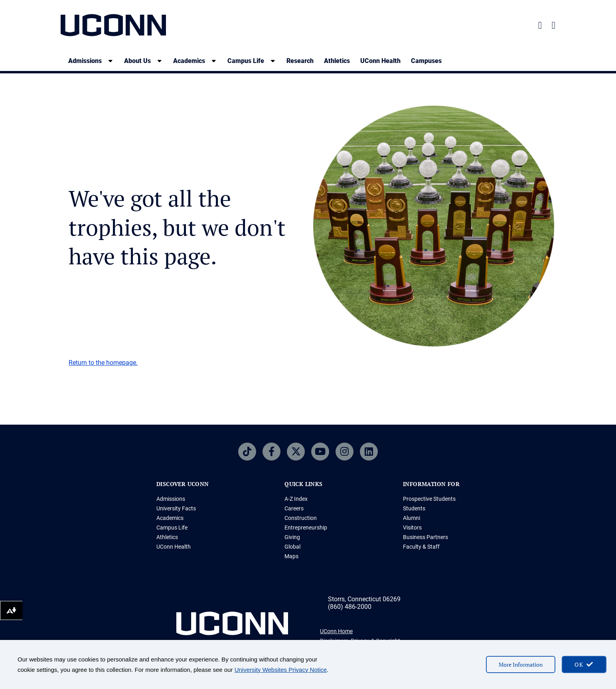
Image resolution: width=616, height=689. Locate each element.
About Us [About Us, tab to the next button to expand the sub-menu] (137, 61)
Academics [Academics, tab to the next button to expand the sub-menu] (189, 61)
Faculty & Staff (421, 547)
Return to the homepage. (103, 363)
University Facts (176, 508)
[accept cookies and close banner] (584, 664)
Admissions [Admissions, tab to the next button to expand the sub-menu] (85, 61)
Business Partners (425, 537)
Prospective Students (429, 499)
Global (292, 547)
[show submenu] (111, 61)
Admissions (171, 499)
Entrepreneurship (306, 528)
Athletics (337, 61)
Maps (291, 556)
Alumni (412, 518)
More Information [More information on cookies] (521, 664)
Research (300, 61)
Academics (170, 518)
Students (414, 508)
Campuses (426, 61)
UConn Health (380, 61)
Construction (301, 518)
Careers (294, 508)
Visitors (412, 528)
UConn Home (336, 631)
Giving (292, 537)
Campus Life (172, 528)
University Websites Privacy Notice (281, 670)
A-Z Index (296, 499)
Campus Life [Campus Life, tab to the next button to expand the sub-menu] (246, 61)
